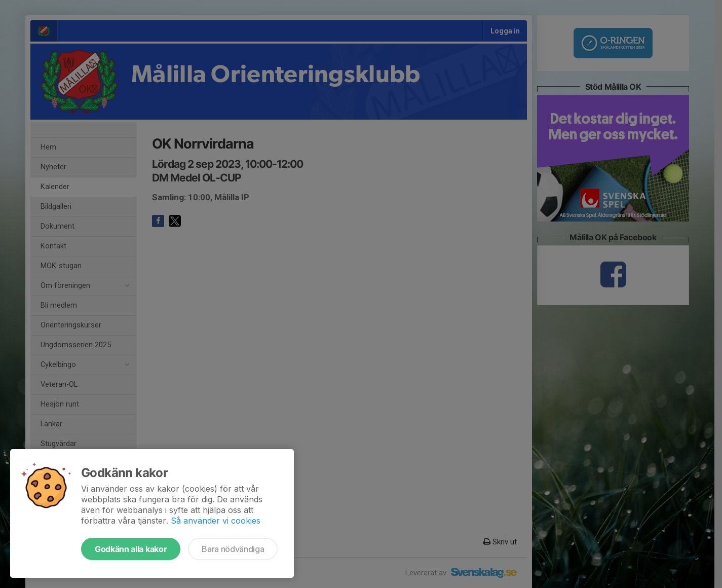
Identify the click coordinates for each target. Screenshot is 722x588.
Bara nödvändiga (233, 549)
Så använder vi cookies (216, 521)
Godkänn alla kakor (131, 549)
